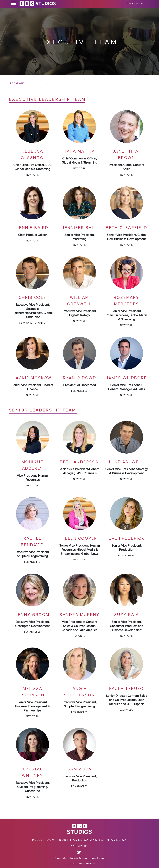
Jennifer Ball (79, 228)
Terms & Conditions (79, 858)
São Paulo (127, 710)
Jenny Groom (32, 615)
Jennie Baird (32, 228)
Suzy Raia (127, 615)
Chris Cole (32, 298)
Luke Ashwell (126, 462)
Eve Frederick (127, 539)
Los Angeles (79, 391)
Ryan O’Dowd (80, 378)
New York (32, 175)
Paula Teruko (126, 689)
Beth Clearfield (127, 228)
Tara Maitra (79, 151)
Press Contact (98, 858)
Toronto (39, 323)
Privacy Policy (61, 858)
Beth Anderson (79, 462)
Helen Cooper (79, 539)
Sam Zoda (79, 769)
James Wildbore (126, 378)
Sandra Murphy (79, 615)
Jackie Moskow (33, 378)
